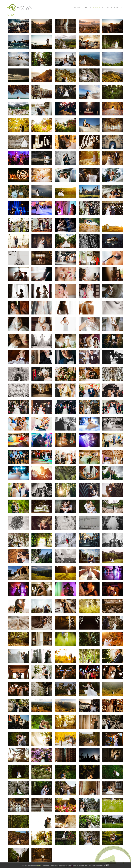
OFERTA (87, 8)
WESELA (97, 8)
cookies (39, 865)
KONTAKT (119, 8)
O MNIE (78, 8)
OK (107, 865)
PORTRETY (107, 8)
